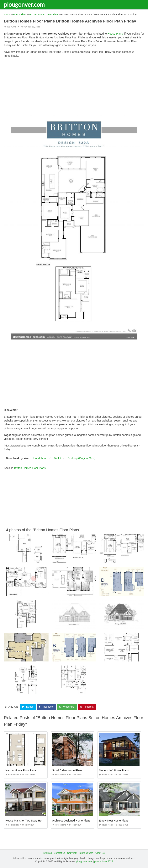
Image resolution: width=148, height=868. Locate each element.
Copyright (72, 853)
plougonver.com (24, 4)
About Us (100, 853)
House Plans (10, 27)
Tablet (57, 458)
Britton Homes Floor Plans (30, 468)
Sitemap (48, 853)
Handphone (40, 458)
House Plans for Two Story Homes (26, 821)
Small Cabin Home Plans (67, 770)
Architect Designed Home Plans (71, 821)
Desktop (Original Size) (82, 458)
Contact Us (59, 853)
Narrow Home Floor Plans (21, 770)
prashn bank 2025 (103, 861)
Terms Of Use (86, 853)
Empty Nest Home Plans (114, 821)
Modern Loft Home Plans (114, 770)
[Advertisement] (74, 87)
